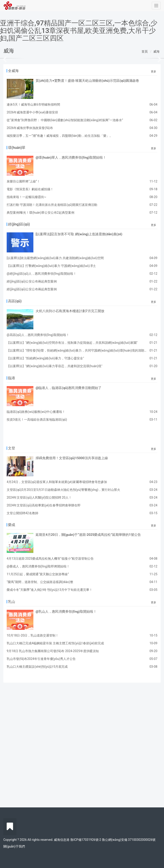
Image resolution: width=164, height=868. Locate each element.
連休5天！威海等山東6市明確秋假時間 (33, 104)
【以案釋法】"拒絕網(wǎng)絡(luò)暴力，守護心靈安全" (45, 358)
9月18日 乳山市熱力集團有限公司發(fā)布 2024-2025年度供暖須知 (53, 651)
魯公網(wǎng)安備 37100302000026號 (129, 840)
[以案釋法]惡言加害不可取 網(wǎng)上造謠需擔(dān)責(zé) (79, 234)
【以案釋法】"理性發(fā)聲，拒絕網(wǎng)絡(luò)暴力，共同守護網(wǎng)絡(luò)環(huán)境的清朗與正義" (81, 350)
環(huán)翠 (17, 148)
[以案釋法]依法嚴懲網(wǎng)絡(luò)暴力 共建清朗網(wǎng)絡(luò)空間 (55, 258)
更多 (154, 72)
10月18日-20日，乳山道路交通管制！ (33, 635)
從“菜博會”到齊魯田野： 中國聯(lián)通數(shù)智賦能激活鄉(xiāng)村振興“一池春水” (65, 120)
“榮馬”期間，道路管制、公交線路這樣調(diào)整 (40, 582)
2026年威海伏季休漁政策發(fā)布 (30, 128)
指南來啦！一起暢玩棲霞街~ (26, 197)
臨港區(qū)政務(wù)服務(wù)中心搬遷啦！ (36, 412)
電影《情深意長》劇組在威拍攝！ (30, 189)
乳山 (12, 602)
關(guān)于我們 (14, 846)
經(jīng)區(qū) (19, 224)
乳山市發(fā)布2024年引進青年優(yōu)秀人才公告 (41, 659)
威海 (156, 51)
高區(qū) (15, 301)
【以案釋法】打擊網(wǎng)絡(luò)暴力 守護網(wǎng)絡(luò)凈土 (51, 266)
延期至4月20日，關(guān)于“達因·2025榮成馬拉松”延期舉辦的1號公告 (88, 535)
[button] (12, 58)
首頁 (145, 51)
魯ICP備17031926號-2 (86, 840)
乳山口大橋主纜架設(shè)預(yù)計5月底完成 (37, 667)
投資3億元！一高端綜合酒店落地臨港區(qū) (37, 420)
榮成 (12, 525)
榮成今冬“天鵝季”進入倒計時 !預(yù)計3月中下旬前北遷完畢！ (50, 590)
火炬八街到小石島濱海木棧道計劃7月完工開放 (70, 311)
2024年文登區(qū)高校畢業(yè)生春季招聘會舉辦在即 (44, 505)
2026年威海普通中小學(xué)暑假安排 (32, 112)
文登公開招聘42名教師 (22, 513)
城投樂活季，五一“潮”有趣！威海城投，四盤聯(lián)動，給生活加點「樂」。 (60, 136)
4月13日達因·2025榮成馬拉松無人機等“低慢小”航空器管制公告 (50, 559)
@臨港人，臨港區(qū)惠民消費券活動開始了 (69, 388)
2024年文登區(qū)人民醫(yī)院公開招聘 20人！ (39, 497)
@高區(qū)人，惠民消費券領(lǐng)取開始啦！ (38, 335)
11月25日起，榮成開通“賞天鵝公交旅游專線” (38, 574)
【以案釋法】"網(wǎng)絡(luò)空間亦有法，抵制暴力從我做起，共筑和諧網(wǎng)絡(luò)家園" (72, 343)
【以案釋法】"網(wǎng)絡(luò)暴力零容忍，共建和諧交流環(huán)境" (55, 366)
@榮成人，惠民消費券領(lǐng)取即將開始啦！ (38, 566)
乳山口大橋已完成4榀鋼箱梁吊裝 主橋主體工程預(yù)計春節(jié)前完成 (55, 643)
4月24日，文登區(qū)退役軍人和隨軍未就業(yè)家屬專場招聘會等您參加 (57, 482)
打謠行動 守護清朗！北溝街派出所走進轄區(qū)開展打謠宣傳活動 (52, 205)
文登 (12, 448)
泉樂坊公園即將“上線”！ (23, 181)
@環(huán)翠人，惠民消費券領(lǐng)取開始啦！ (71, 158)
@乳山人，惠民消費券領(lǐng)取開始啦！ (66, 612)
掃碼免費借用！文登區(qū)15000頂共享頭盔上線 (72, 458)
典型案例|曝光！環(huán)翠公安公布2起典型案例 (40, 213)
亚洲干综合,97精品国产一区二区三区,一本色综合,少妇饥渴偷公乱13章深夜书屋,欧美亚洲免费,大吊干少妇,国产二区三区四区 (79, 31)
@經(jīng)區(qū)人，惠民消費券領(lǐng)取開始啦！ (42, 274)
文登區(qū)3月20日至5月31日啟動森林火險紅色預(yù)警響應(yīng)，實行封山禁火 (63, 490)
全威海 (13, 71)
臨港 (12, 378)
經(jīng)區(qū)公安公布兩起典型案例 (32, 281)
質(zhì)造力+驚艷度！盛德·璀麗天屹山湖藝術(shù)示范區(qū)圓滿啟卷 (87, 81)
